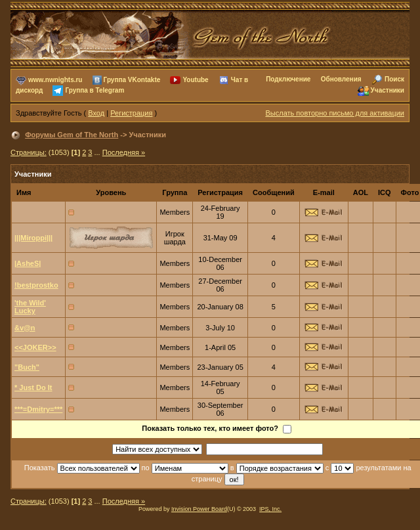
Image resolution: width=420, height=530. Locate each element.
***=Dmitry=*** (38, 409)
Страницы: (29, 152)
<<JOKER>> (35, 347)
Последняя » (124, 152)
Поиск (394, 79)
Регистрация (131, 113)
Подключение (288, 79)
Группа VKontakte (132, 80)
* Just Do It (33, 387)
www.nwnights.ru (55, 80)
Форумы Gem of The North (72, 135)
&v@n (25, 328)
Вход (96, 113)
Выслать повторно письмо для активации (335, 113)
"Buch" (27, 367)
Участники (388, 90)
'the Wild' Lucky (30, 307)
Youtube (195, 80)
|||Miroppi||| (33, 238)
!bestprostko (36, 285)
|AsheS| (28, 263)
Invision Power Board (199, 509)
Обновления (341, 79)
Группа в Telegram (94, 90)
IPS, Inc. (270, 509)
